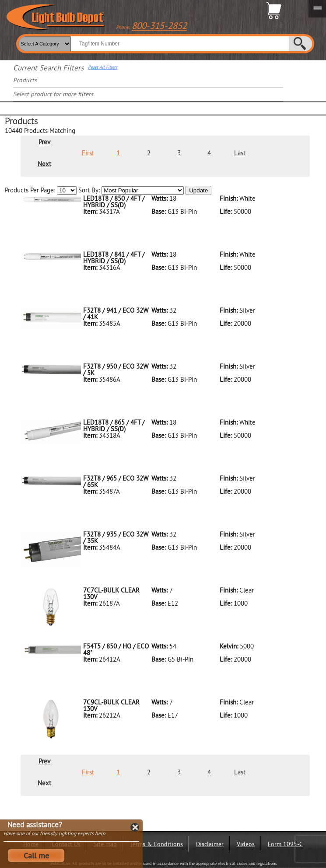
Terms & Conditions (156, 844)
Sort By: (131, 190)
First (88, 153)
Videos (246, 844)
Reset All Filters (103, 67)
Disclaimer (210, 844)
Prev (44, 142)
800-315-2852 (159, 26)
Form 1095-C (285, 844)
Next (44, 164)
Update (198, 190)
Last (240, 153)
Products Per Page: (41, 190)
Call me (36, 856)
